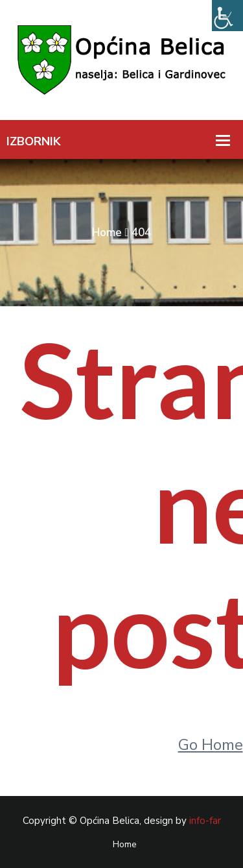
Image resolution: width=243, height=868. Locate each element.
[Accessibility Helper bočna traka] (227, 16)
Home (107, 233)
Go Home (211, 745)
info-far (205, 821)
